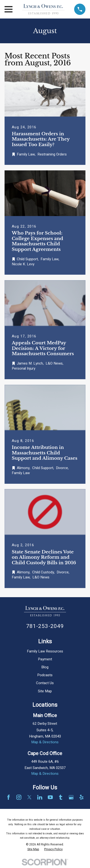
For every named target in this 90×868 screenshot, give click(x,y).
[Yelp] (81, 797)
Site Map (45, 691)
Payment (45, 659)
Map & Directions (45, 742)
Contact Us (45, 683)
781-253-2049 (45, 626)
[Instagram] (19, 797)
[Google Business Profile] (71, 797)
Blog (45, 667)
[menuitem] (33, 849)
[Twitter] (29, 797)
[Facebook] (9, 797)
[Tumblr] (61, 797)
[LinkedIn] (40, 797)
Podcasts (45, 675)
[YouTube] (50, 797)
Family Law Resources (45, 651)
